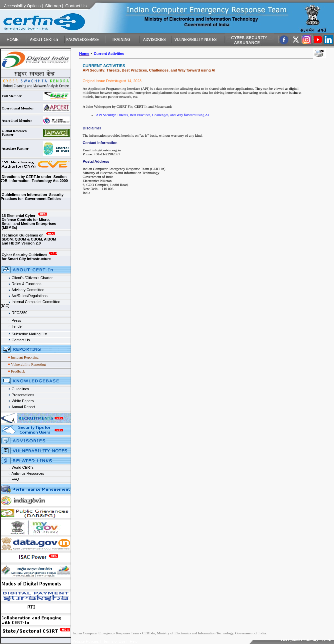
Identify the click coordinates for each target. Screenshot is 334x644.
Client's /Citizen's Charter (27, 278)
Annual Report (18, 407)
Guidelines (15, 389)
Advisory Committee (22, 290)
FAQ (10, 479)
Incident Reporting (25, 357)
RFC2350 (14, 313)
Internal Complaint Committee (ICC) (34, 302)
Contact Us (15, 340)
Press (12, 320)
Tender (12, 326)
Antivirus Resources (22, 473)
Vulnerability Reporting (28, 364)
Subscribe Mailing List (24, 334)
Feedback (18, 371)
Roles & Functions (21, 284)
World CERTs (17, 467)
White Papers (18, 401)
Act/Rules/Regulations (24, 296)
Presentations (17, 395)
